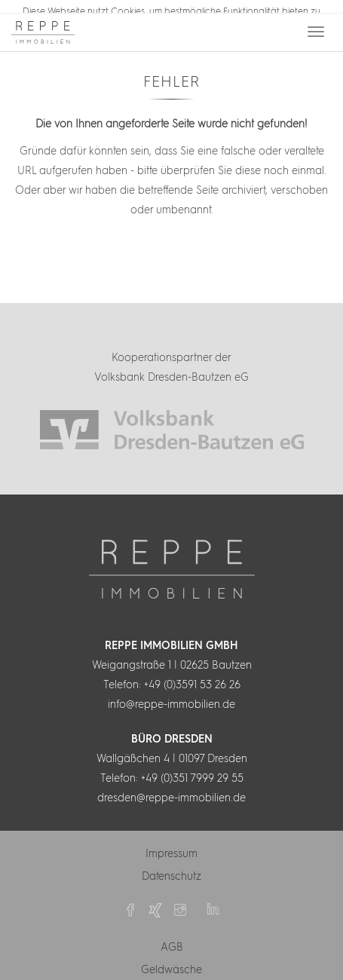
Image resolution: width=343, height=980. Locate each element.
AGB (172, 945)
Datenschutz (171, 874)
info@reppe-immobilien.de (171, 703)
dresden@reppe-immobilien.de (171, 796)
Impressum (171, 852)
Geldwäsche (171, 968)
